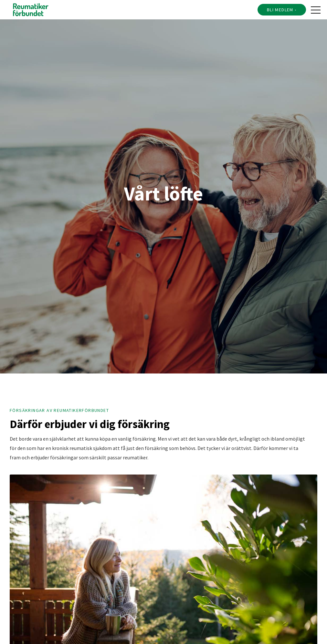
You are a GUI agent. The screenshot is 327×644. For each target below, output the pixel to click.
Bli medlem (280, 10)
